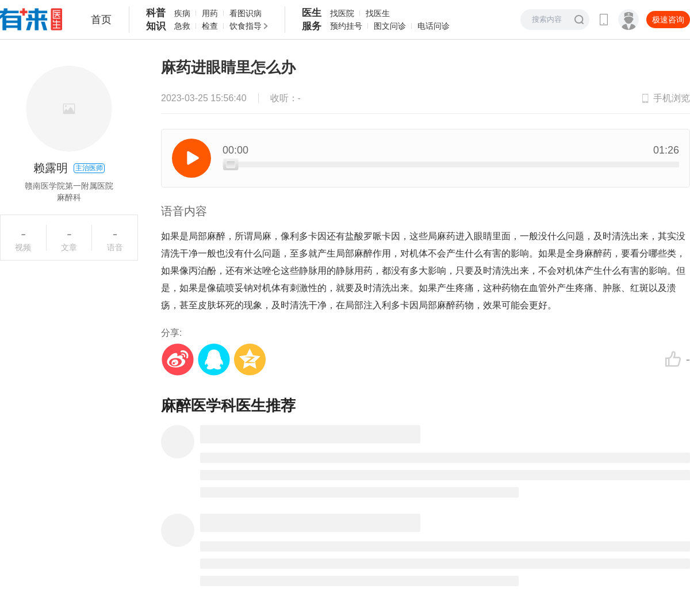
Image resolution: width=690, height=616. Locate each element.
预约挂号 (346, 26)
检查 (210, 26)
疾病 (182, 13)
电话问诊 (434, 26)
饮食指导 (246, 26)
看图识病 (246, 13)
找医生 (378, 13)
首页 (101, 20)
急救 (182, 26)
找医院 (342, 13)
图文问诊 (390, 26)
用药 (210, 13)
